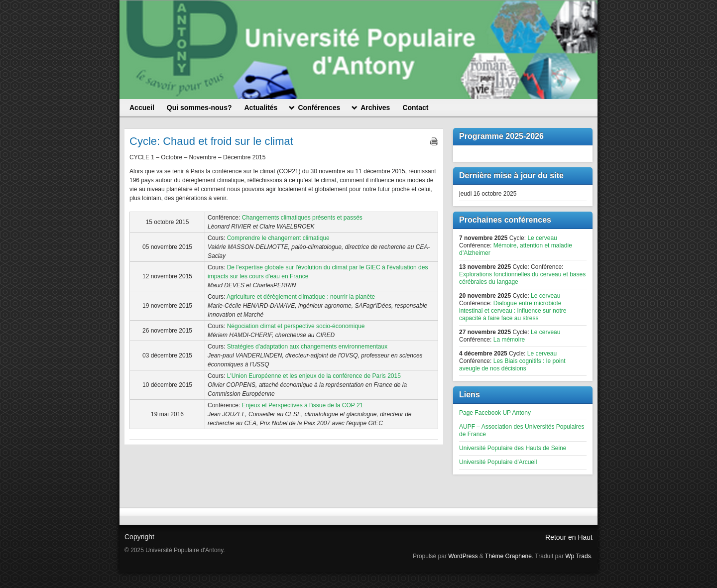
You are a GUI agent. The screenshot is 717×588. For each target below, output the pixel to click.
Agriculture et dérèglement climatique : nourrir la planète (301, 297)
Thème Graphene (508, 556)
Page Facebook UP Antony (495, 413)
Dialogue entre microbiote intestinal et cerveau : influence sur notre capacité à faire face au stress (513, 311)
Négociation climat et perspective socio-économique (296, 326)
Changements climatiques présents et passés (302, 218)
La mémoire (509, 340)
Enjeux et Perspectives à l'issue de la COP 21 (303, 405)
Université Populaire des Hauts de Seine (513, 448)
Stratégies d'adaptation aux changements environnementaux (307, 347)
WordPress (463, 556)
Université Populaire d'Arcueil (498, 462)
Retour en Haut (569, 537)
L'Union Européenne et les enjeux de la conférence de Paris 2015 (314, 376)
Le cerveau (542, 238)
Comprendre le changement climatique (278, 238)
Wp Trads (578, 556)
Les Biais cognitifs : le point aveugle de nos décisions (512, 365)
